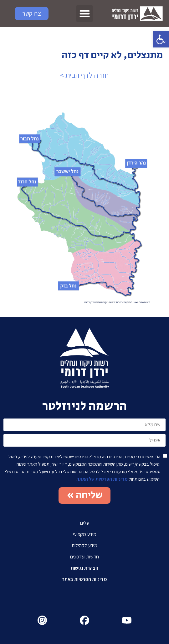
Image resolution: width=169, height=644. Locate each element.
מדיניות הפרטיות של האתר (102, 479)
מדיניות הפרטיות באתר (84, 579)
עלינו (85, 523)
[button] (161, 39)
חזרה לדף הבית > (84, 75)
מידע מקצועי (85, 534)
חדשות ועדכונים (84, 557)
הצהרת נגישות (84, 568)
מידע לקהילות (84, 545)
